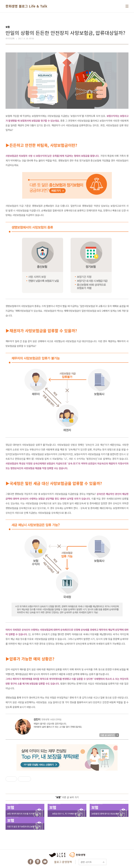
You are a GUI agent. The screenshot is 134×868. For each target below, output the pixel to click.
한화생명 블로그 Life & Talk (26, 6)
